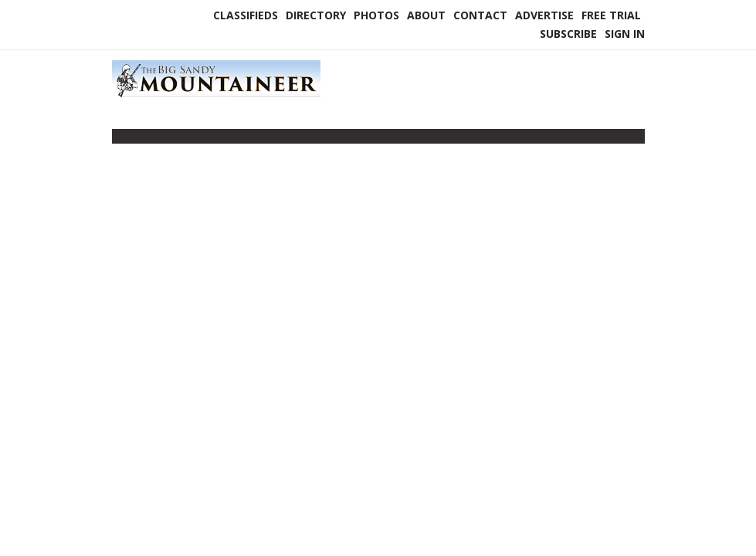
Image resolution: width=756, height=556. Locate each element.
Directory (316, 15)
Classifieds (246, 15)
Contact (480, 15)
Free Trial (611, 15)
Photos (376, 15)
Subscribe (568, 34)
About (426, 15)
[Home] (216, 96)
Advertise (544, 15)
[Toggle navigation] (122, 140)
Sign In (625, 34)
